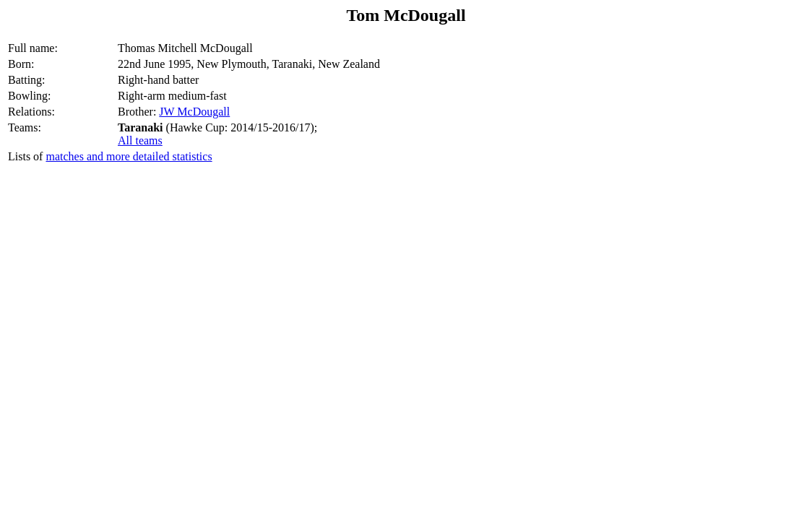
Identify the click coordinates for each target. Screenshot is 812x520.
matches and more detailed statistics (129, 156)
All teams (140, 140)
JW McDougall (194, 112)
